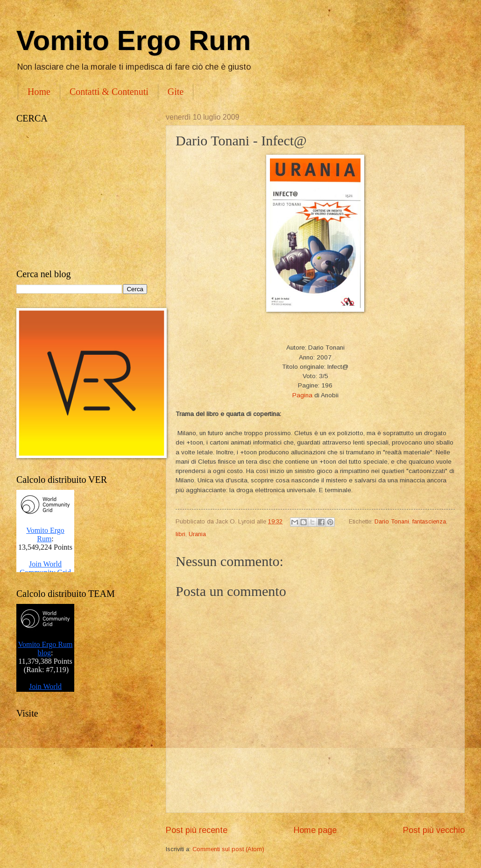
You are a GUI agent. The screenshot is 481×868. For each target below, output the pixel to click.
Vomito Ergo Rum (134, 40)
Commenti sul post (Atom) (228, 849)
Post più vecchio (434, 830)
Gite (176, 92)
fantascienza (429, 521)
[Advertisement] (82, 196)
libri (180, 534)
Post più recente (197, 830)
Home (39, 92)
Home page (315, 830)
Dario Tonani (392, 521)
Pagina (302, 395)
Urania (197, 534)
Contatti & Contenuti (109, 92)
